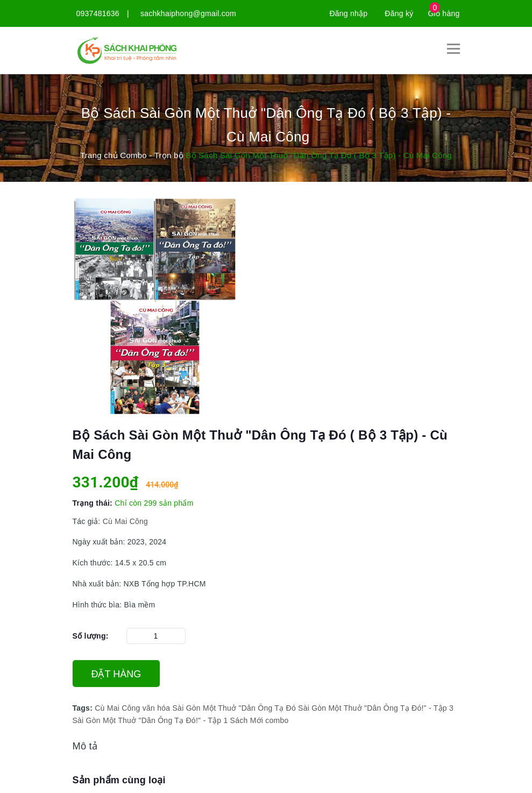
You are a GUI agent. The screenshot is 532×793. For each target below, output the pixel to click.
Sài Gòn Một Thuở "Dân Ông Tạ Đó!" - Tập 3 (376, 708)
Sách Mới (247, 720)
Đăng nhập (348, 13)
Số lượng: (91, 636)
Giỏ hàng (444, 13)
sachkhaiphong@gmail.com (188, 13)
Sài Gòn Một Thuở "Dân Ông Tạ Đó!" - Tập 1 (150, 720)
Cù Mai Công (125, 521)
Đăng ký (399, 13)
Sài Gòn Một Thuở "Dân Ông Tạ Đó (234, 708)
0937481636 (98, 13)
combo (277, 720)
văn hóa (157, 708)
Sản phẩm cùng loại (119, 780)
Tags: (84, 708)
